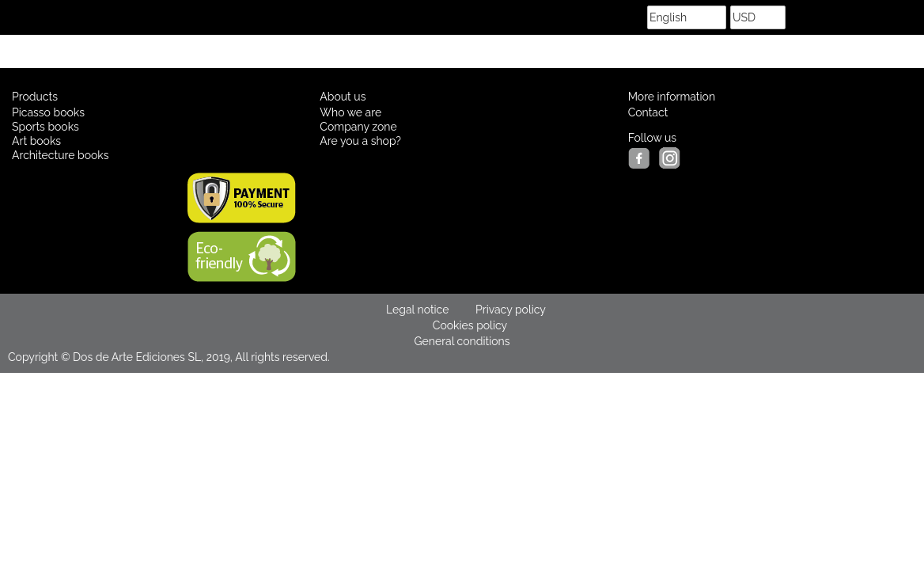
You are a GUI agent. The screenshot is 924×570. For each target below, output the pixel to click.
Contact (648, 112)
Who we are (350, 112)
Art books (36, 141)
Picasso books (48, 112)
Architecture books (61, 155)
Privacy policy (511, 310)
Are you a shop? (360, 141)
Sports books (45, 127)
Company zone (358, 127)
